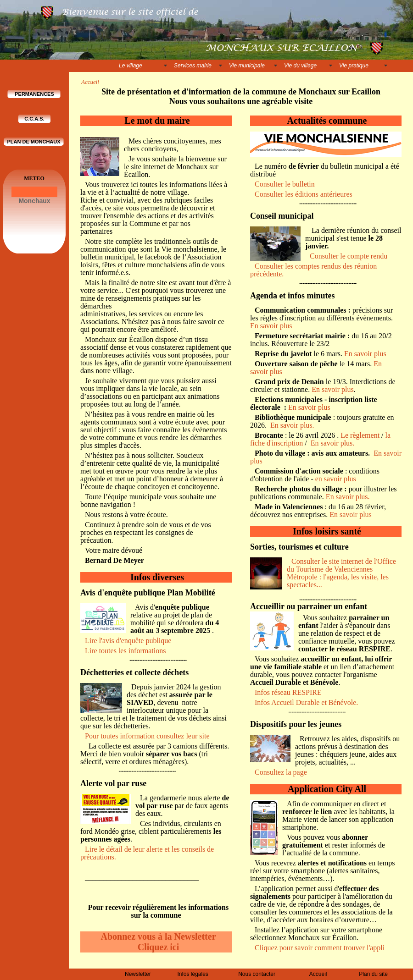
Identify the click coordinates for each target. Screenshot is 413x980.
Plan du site (373, 974)
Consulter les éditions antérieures (304, 194)
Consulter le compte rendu (349, 256)
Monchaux (34, 201)
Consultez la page (281, 772)
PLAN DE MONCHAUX (33, 142)
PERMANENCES (34, 94)
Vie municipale (247, 66)
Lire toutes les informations (126, 651)
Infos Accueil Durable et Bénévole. (306, 702)
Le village (131, 66)
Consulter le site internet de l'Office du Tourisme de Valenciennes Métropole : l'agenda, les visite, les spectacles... (341, 573)
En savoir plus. (295, 425)
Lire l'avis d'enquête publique (128, 641)
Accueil (318, 974)
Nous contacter (257, 974)
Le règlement (360, 435)
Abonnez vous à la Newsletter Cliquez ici (158, 942)
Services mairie (193, 66)
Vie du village (300, 66)
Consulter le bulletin (285, 184)
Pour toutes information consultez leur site (147, 736)
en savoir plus (336, 479)
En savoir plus (271, 326)
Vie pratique (354, 66)
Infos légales (193, 974)
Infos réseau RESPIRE (288, 692)
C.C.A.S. (34, 119)
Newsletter (138, 974)
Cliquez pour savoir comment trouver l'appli (320, 948)
